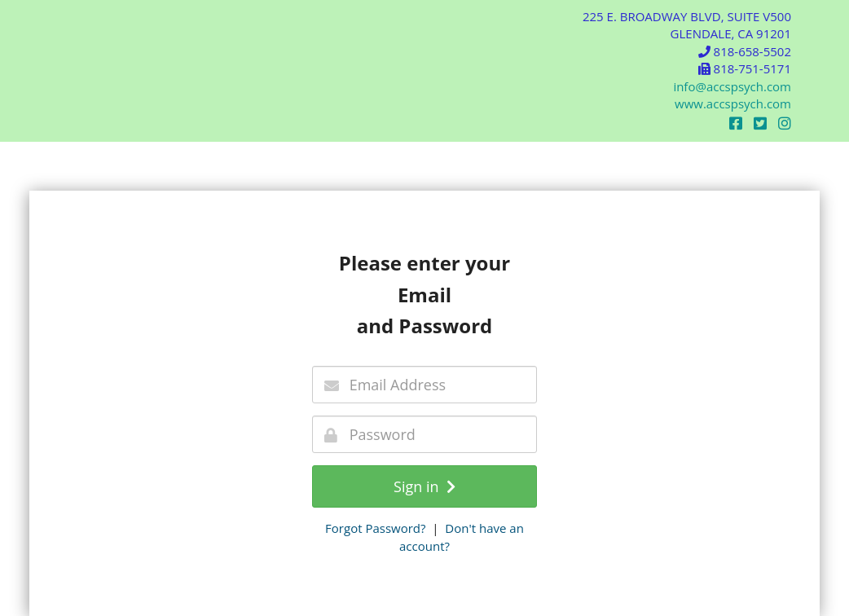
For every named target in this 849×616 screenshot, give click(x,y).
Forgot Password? (375, 528)
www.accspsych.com (733, 103)
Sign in (424, 486)
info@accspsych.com (732, 86)
